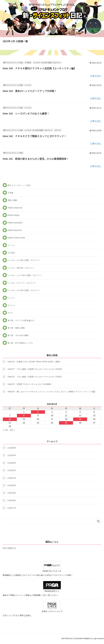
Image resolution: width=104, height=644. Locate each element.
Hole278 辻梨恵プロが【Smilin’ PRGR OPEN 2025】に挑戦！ (35, 362)
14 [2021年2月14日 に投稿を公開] (10, 419)
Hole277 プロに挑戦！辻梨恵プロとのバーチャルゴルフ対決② (35, 369)
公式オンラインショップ (52, 607)
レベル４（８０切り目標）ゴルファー (39, 130)
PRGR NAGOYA (15, 230)
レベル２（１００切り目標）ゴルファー (25, 275)
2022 (11, 470)
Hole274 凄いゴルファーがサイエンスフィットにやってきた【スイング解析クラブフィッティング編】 (52, 392)
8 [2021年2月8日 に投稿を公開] (24, 416)
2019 (11, 493)
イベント (11, 245)
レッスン (28, 85)
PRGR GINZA (13, 215)
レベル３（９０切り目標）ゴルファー (47, 63)
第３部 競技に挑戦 (16, 328)
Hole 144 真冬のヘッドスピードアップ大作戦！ (30, 91)
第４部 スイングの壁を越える (21, 320)
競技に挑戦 (12, 200)
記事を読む (96, 76)
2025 (11, 448)
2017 (11, 508)
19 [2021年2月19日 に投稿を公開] (80, 419)
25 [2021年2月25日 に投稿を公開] (66, 423)
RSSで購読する (9, 548)
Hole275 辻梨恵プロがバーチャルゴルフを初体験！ (30, 384)
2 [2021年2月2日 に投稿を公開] (38, 412)
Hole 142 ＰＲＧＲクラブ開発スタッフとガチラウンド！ (35, 136)
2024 (11, 455)
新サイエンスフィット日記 (13, 63)
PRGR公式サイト (52, 587)
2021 (11, 478)
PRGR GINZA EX (15, 208)
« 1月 (5, 430)
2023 (11, 463)
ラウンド (58, 130)
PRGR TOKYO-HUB (16, 238)
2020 (11, 485)
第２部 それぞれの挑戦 (18, 335)
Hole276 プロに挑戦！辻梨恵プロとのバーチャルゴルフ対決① (35, 377)
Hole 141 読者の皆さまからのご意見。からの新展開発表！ (36, 159)
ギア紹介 (28, 63)
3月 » (12, 430)
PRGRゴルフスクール (52, 567)
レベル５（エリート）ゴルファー (22, 283)
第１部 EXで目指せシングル (20, 343)
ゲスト (10, 313)
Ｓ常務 (10, 193)
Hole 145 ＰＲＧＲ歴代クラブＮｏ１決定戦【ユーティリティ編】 (39, 68)
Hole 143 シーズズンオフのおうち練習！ (26, 114)
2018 (11, 500)
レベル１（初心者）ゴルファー (21, 268)
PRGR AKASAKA (15, 223)
